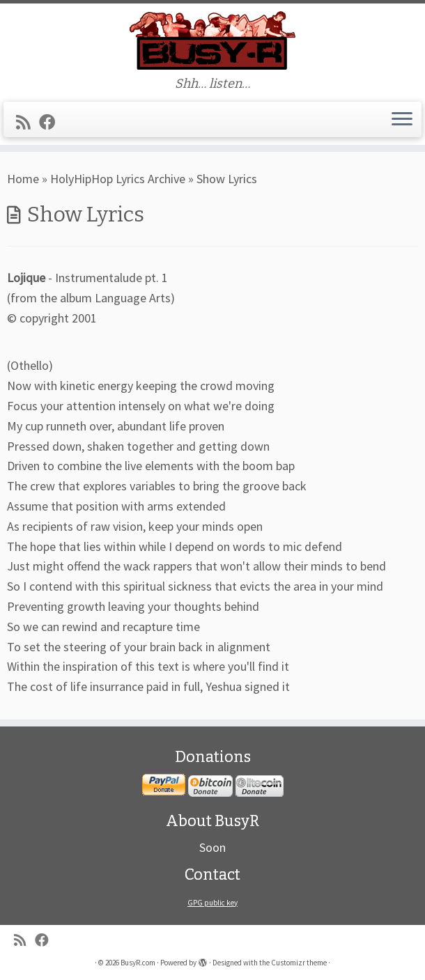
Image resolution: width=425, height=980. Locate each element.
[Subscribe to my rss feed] (28, 122)
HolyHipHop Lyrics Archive (118, 179)
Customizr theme (299, 963)
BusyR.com (138, 963)
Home (23, 179)
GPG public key (212, 903)
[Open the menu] (402, 120)
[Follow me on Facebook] (52, 122)
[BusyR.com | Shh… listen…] (212, 40)
